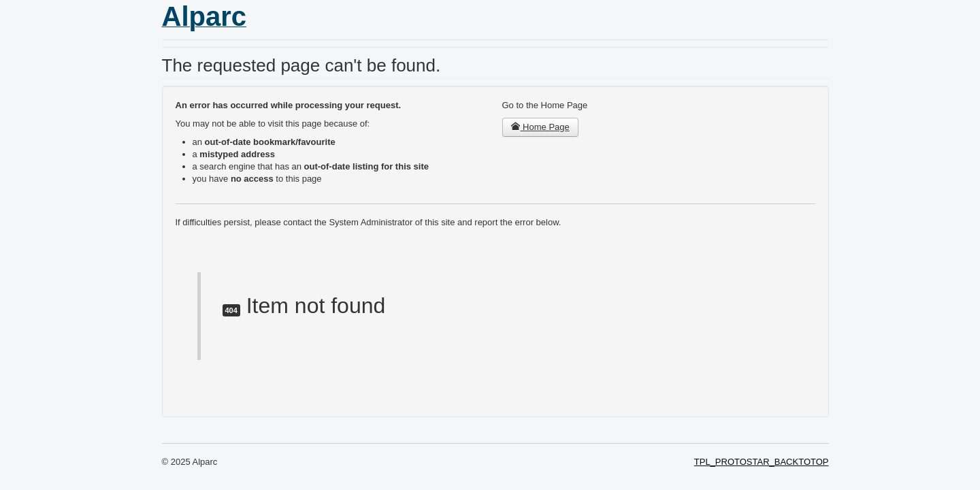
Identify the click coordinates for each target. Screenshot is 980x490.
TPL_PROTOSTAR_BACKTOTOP (762, 462)
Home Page (540, 127)
